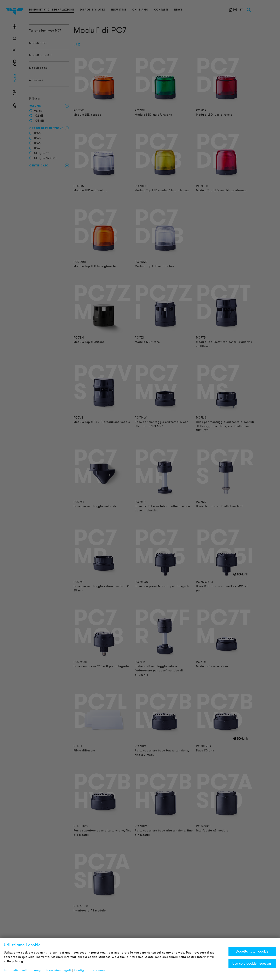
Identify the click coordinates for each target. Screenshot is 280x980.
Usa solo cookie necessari (252, 963)
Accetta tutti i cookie (252, 951)
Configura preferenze (90, 970)
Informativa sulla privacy (22, 970)
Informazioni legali (57, 970)
